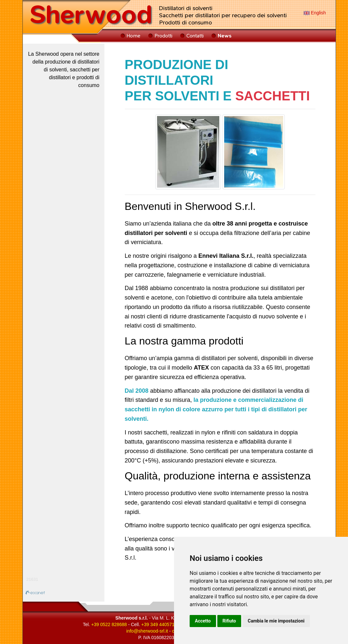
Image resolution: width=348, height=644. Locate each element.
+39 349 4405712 (159, 624)
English (315, 13)
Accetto (203, 621)
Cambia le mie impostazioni (276, 621)
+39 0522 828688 (109, 624)
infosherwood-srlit (147, 631)
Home (134, 36)
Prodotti (163, 36)
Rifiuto (229, 621)
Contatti (195, 36)
